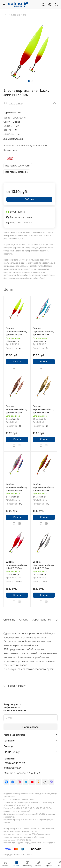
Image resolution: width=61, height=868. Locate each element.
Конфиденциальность (14, 854)
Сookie (29, 854)
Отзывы (24, 620)
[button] (29, 81)
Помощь (8, 746)
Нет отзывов (16, 103)
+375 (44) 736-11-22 (14, 763)
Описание (9, 620)
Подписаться (30, 727)
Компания (9, 741)
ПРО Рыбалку (12, 752)
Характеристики (42, 620)
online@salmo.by (12, 768)
